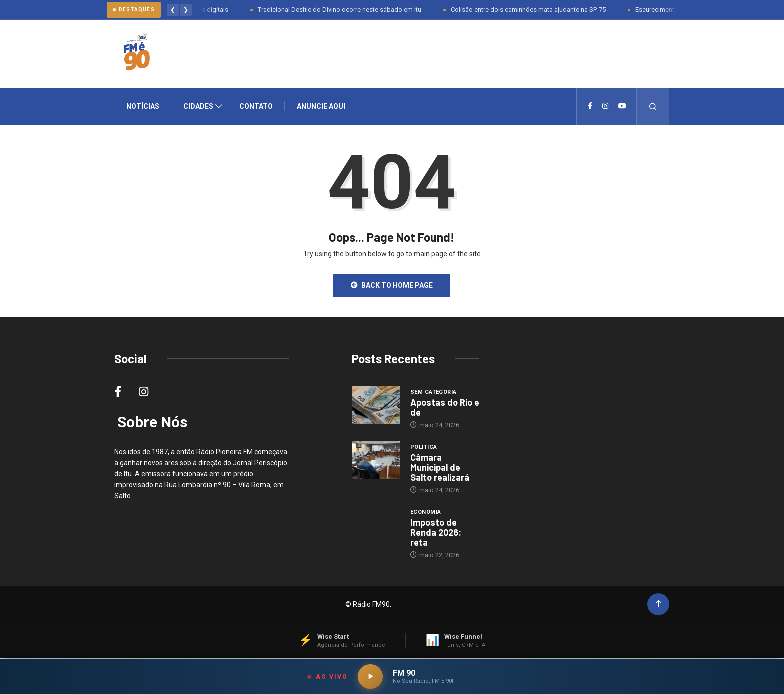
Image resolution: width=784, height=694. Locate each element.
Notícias (143, 107)
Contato (256, 107)
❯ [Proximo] (186, 10)
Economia (426, 513)
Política (424, 448)
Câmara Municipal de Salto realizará (440, 468)
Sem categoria (434, 393)
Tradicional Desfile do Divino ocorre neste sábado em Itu (343, 9)
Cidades (198, 107)
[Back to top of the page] (659, 605)
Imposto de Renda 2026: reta (436, 533)
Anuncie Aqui (321, 107)
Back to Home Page (392, 286)
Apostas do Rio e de (445, 408)
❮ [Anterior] (173, 10)
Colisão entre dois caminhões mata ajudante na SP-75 (532, 9)
